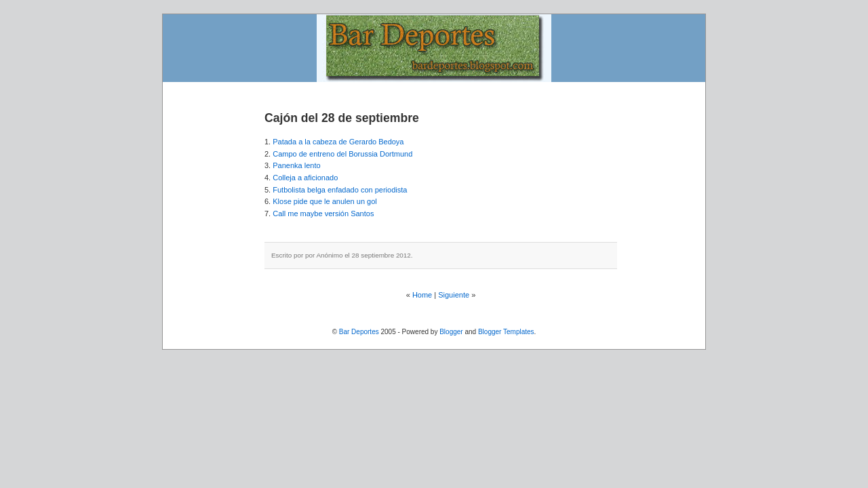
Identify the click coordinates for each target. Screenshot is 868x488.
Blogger (451, 332)
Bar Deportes (359, 332)
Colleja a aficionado (305, 178)
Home (422, 295)
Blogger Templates (506, 332)
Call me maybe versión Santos (323, 213)
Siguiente (454, 295)
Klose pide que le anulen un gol (325, 201)
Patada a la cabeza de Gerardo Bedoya (338, 142)
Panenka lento (296, 165)
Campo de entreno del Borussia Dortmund (342, 154)
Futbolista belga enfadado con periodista (340, 190)
